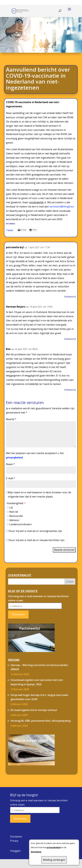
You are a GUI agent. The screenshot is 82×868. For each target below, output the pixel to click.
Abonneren (18, 614)
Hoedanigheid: (16, 503)
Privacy (14, 841)
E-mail (10, 478)
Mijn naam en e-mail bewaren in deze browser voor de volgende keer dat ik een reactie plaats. (40, 494)
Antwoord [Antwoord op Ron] (70, 390)
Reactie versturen (64, 550)
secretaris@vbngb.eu (62, 206)
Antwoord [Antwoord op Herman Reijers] (70, 339)
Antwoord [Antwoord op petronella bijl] (70, 297)
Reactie (11, 419)
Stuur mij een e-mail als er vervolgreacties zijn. (35, 531)
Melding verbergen (54, 860)
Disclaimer (16, 837)
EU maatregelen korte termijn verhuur (34, 710)
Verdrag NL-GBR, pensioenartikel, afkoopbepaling (41, 721)
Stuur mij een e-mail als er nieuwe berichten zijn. (37, 540)
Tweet (10, 230)
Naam (10, 464)
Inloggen (15, 851)
